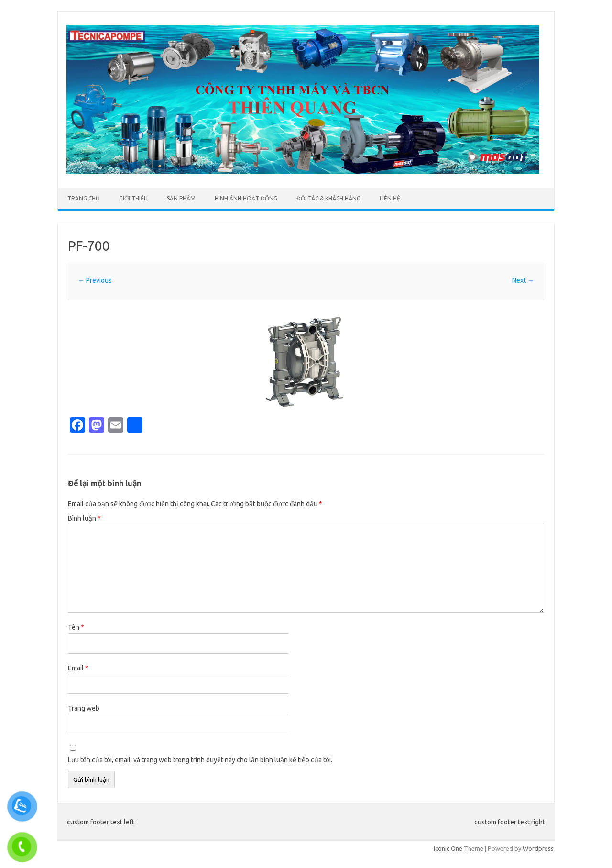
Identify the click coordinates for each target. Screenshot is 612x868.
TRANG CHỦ (84, 198)
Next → (523, 280)
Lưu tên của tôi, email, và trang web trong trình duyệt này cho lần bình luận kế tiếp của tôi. (200, 760)
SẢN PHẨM (181, 198)
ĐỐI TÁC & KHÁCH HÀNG (328, 198)
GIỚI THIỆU (133, 198)
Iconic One (448, 848)
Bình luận (84, 518)
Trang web (84, 708)
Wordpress (538, 848)
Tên (76, 627)
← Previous (95, 280)
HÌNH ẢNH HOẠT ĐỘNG (246, 198)
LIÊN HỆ (390, 198)
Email (78, 668)
